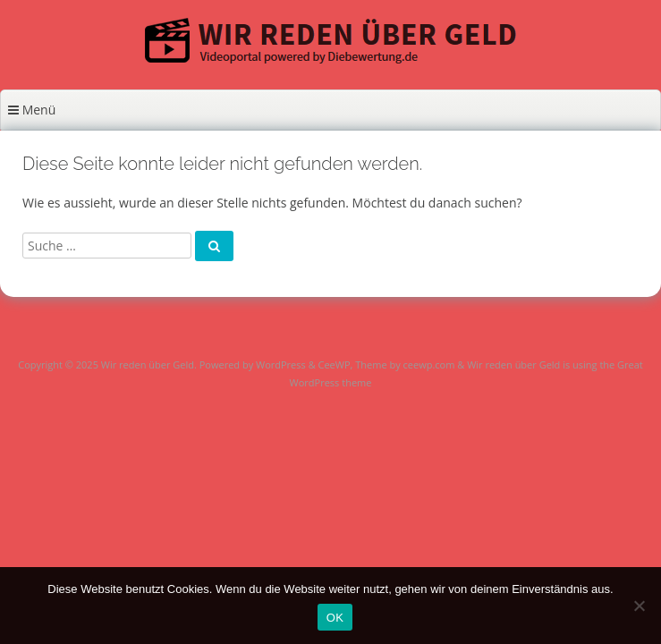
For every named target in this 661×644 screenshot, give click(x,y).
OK (335, 618)
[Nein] (639, 606)
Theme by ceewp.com (405, 364)
